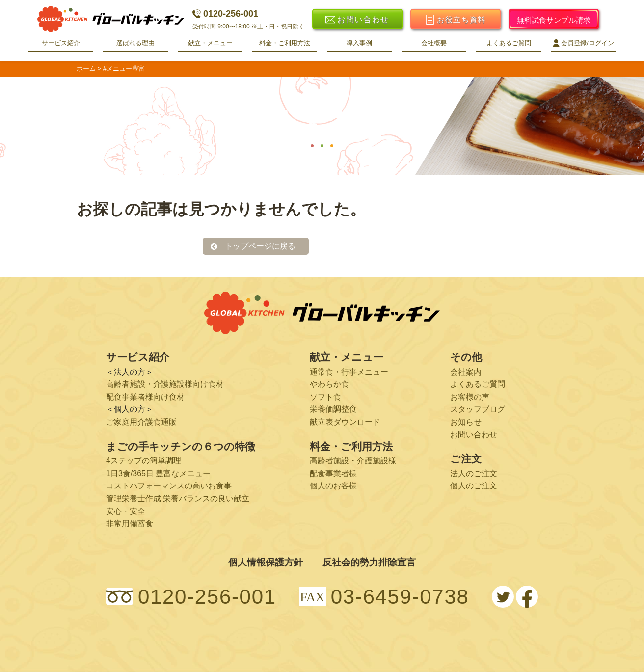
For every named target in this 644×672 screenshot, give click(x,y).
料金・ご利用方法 (285, 43)
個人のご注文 (474, 486)
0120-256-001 (225, 14)
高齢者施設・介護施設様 (353, 461)
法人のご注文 (474, 473)
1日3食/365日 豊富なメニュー (158, 473)
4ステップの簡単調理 (144, 461)
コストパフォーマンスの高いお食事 (169, 486)
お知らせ (466, 422)
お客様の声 (470, 397)
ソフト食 (325, 397)
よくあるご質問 (509, 43)
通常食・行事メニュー (349, 372)
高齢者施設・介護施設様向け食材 (165, 384)
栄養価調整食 (333, 409)
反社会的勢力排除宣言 (369, 562)
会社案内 (466, 372)
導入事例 (359, 43)
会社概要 (434, 43)
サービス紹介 (61, 43)
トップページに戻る (260, 246)
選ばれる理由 (135, 43)
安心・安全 (126, 511)
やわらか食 (329, 384)
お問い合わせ (474, 435)
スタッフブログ (478, 409)
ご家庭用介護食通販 (141, 422)
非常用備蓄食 (130, 524)
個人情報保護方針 (266, 562)
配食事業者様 (333, 473)
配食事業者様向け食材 (145, 397)
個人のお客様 (333, 486)
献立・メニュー (210, 43)
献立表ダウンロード (345, 422)
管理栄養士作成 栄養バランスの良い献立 (178, 498)
